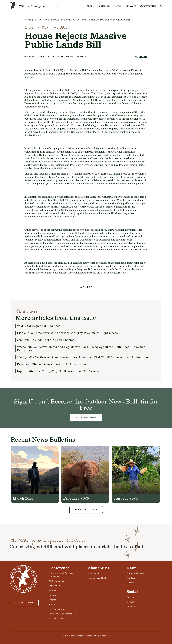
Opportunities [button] (148, 6)
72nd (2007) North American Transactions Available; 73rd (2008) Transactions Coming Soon (83, 357)
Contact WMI (24, 603)
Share (143, 57)
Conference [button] (104, 6)
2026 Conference (56, 581)
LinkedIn (131, 607)
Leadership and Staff (97, 578)
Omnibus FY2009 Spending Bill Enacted (46, 340)
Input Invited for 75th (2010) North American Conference (58, 371)
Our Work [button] (130, 6)
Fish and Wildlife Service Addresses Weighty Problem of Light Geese (67, 333)
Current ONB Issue (136, 573)
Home (28, 20)
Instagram (131, 602)
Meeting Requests (57, 609)
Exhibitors (53, 595)
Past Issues (132, 578)
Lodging (52, 600)
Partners (52, 591)
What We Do (94, 573)
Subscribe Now (86, 418)
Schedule (53, 605)
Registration (54, 586)
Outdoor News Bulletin (48, 20)
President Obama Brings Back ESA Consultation (52, 364)
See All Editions (86, 510)
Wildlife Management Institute (40, 6)
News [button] (117, 6)
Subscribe (131, 583)
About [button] (90, 6)
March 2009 (73, 20)
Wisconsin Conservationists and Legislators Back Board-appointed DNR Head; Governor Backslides (81, 348)
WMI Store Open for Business (39, 326)
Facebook (131, 597)
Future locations (56, 619)
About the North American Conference (61, 575)
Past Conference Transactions (62, 614)
